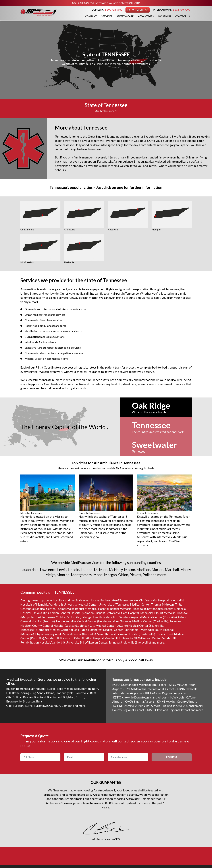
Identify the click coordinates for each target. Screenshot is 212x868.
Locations (164, 16)
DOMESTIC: (107, 10)
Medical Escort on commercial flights (48, 358)
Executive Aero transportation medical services (55, 347)
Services (107, 16)
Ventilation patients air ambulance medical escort (57, 331)
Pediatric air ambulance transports (47, 325)
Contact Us (182, 16)
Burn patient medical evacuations (46, 336)
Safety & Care (125, 16)
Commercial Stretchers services (45, 320)
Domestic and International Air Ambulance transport (59, 309)
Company (91, 16)
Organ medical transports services (47, 315)
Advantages (146, 16)
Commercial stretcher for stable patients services (56, 353)
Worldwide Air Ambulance (42, 342)
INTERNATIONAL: (172, 10)
